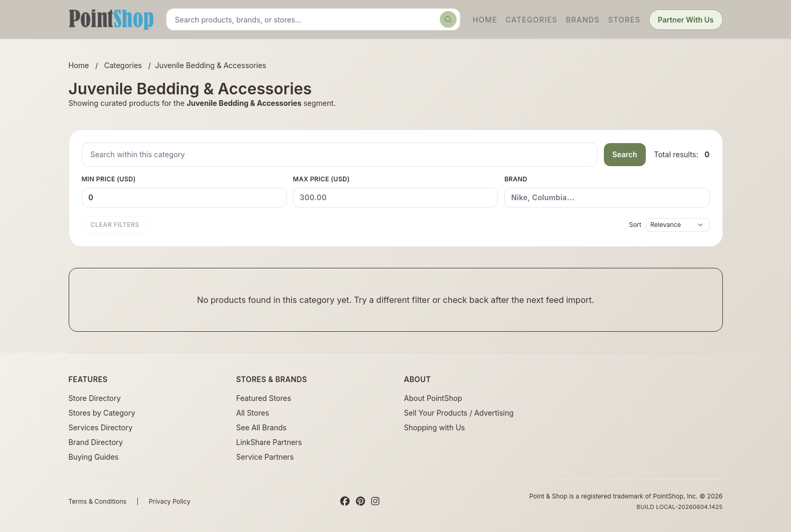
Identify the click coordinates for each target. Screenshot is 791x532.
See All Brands (262, 427)
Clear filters (115, 225)
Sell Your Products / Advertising (459, 413)
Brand (607, 191)
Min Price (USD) (184, 191)
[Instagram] (375, 502)
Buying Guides (94, 457)
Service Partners (265, 457)
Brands (583, 20)
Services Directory (101, 427)
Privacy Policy (170, 501)
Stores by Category (102, 413)
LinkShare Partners (269, 442)
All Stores (253, 413)
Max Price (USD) (395, 191)
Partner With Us (686, 20)
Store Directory (95, 398)
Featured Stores (264, 398)
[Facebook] (345, 502)
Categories (531, 20)
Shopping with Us (435, 427)
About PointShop (433, 398)
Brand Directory (96, 442)
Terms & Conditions (98, 501)
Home (485, 20)
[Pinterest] (360, 502)
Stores (624, 20)
